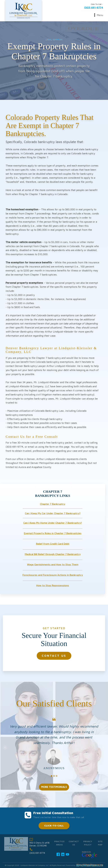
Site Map (100, 843)
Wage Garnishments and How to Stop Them (53, 564)
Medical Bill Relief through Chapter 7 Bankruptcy (53, 554)
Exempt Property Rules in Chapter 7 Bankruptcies (53, 533)
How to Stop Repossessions (53, 585)
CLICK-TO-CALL (54, 826)
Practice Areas (59, 843)
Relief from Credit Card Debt (53, 544)
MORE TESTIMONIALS (54, 787)
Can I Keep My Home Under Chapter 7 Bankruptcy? (53, 523)
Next (103, 748)
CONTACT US (54, 656)
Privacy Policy (88, 843)
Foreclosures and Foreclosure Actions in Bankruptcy (53, 575)
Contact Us (74, 843)
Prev (5, 748)
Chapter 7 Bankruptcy (53, 504)
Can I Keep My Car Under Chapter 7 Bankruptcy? (53, 513)
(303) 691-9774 (94, 8)
